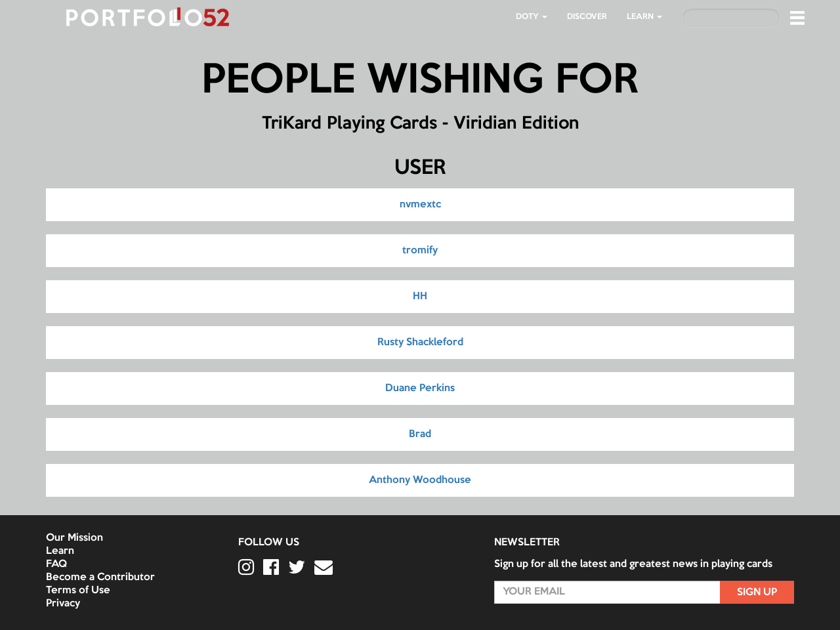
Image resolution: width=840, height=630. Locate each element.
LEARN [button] (644, 17)
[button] (797, 18)
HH (420, 297)
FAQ (56, 564)
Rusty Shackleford (420, 343)
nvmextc (420, 205)
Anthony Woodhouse (420, 480)
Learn (60, 551)
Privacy (63, 604)
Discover (587, 17)
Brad (420, 434)
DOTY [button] (532, 17)
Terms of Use (78, 591)
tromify (420, 251)
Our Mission (74, 538)
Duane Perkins (420, 388)
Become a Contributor (100, 577)
